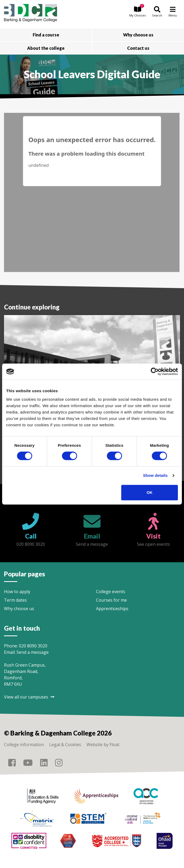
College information (24, 745)
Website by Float (103, 745)
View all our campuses (29, 697)
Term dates (15, 600)
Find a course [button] (46, 35)
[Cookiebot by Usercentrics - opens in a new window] (155, 371)
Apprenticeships (112, 609)
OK (150, 492)
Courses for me (111, 600)
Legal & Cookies (65, 745)
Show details (155, 475)
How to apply (17, 592)
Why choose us (19, 609)
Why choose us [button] (138, 35)
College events (111, 592)
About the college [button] (46, 48)
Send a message (33, 652)
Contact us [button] (138, 48)
